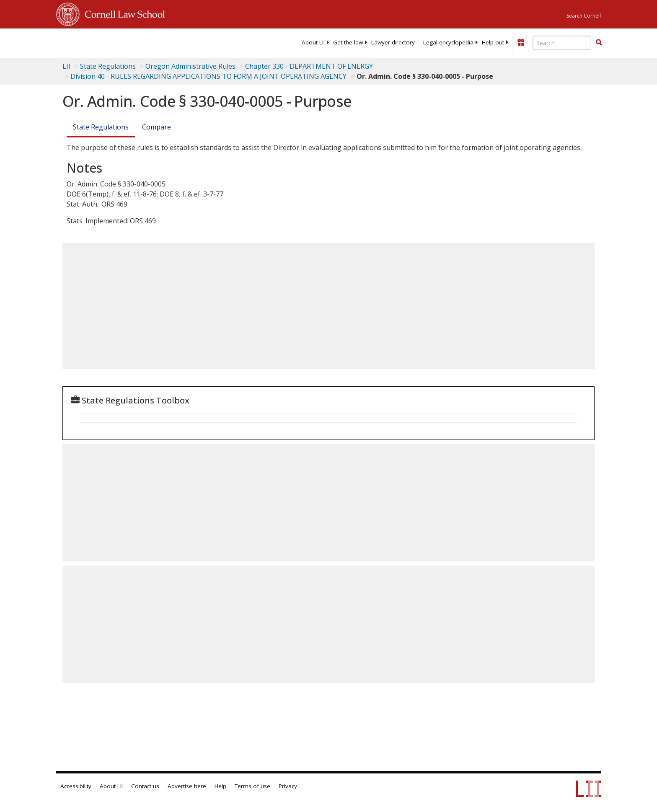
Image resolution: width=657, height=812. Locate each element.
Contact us (145, 786)
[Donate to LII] (521, 42)
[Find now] (599, 43)
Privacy (288, 786)
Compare (156, 127)
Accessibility (76, 786)
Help (220, 786)
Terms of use (252, 786)
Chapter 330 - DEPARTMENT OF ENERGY (309, 66)
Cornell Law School (122, 13)
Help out (493, 42)
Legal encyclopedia (448, 42)
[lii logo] (150, 42)
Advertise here (187, 786)
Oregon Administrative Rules (190, 66)
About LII (313, 42)
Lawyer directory (393, 42)
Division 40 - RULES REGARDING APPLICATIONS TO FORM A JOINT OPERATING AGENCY (208, 76)
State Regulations (108, 66)
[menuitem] (313, 42)
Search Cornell (584, 16)
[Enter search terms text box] (562, 43)
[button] (599, 42)
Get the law (348, 42)
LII (66, 66)
